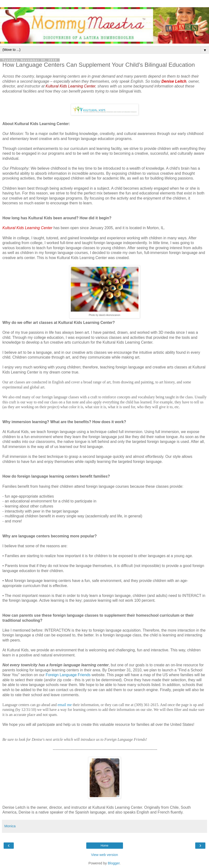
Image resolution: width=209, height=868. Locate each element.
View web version (105, 855)
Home (104, 846)
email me (65, 705)
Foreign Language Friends (68, 675)
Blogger (114, 863)
